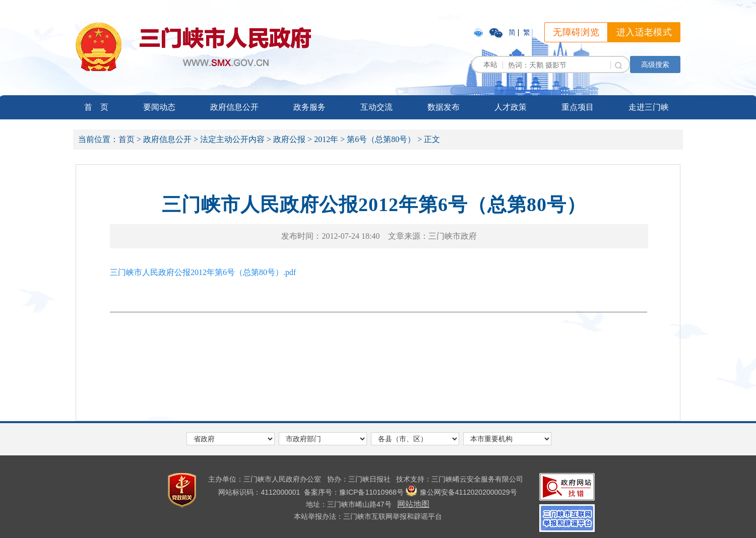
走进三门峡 (649, 107)
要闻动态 (159, 107)
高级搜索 (655, 64)
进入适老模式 (644, 32)
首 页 (96, 107)
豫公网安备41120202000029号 (461, 492)
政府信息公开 (234, 107)
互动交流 (376, 107)
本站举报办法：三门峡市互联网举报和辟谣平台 (368, 516)
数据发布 (444, 107)
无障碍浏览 (576, 32)
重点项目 (578, 107)
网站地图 (413, 504)
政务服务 (309, 107)
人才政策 (511, 107)
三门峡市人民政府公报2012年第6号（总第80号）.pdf (203, 272)
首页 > (130, 139)
